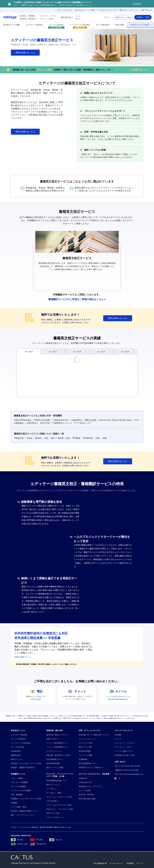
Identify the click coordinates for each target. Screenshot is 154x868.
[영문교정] (56, 840)
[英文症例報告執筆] (53, 763)
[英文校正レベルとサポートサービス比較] (26, 763)
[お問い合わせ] (146, 10)
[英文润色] (36, 840)
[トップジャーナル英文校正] (80, 25)
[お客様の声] (83, 778)
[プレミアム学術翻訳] (18, 786)
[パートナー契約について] (124, 751)
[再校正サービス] (17, 759)
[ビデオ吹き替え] (52, 801)
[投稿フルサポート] (53, 739)
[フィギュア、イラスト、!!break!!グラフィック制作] (49, 17)
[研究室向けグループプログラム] (90, 786)
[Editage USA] (38, 844)
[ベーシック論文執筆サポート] (57, 743)
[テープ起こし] (51, 789)
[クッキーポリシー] (116, 863)
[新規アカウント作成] (123, 17)
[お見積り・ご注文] (143, 17)
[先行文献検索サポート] (55, 759)
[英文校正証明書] (85, 751)
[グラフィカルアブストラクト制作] (59, 805)
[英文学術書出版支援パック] (56, 781)
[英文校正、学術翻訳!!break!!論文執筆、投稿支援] (28, 17)
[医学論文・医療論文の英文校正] (23, 768)
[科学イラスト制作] (53, 813)
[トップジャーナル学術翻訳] (21, 791)
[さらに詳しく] (137, 4)
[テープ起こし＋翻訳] (54, 793)
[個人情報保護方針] (101, 863)
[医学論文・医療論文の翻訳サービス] (24, 811)
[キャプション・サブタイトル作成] (59, 797)
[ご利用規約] (130, 863)
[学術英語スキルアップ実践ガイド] (91, 768)
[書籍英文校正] (16, 755)
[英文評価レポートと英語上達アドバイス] (94, 735)
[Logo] (8, 17)
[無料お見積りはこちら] (25, 53)
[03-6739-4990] (133, 770)
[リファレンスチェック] (87, 739)
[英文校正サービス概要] (11, 25)
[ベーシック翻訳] (17, 778)
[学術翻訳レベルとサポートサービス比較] (26, 799)
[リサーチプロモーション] (56, 817)
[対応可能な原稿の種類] (87, 799)
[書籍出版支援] (67, 17)
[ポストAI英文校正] (103, 25)
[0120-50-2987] (36, 699)
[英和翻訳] (14, 803)
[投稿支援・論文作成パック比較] (58, 755)
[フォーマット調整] (85, 755)
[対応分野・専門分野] (86, 795)
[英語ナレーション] (53, 785)
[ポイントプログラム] (65, 10)
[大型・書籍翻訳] (17, 795)
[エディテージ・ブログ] (123, 747)
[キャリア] (140, 863)
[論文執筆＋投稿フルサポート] (57, 735)
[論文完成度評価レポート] (88, 763)
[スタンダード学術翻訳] (19, 782)
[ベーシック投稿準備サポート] (57, 747)
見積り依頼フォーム (23, 657)
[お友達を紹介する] (85, 782)
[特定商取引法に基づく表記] (125, 755)
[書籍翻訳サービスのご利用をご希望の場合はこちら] (77, 299)
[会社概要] (118, 735)
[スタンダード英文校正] (34, 25)
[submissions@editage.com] (118, 699)
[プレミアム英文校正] (56, 25)
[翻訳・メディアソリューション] (23, 815)
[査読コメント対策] (85, 747)
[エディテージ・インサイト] (125, 743)
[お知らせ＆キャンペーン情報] (84, 10)
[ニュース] (118, 739)
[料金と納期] (120, 25)
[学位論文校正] (16, 751)
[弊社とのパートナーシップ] (129, 10)
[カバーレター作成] (85, 743)
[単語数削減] (83, 759)
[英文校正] (17, 840)
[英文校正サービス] (18, 731)
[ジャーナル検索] (85, 791)
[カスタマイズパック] (54, 751)
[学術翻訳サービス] (18, 774)
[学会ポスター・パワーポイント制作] (60, 809)
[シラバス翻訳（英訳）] (19, 807)
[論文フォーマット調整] (55, 768)
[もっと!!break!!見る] (78, 17)
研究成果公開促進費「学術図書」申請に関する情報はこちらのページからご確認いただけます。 (47, 664)
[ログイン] (107, 17)
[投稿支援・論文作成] (54, 731)
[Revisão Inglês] (19, 844)
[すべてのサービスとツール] (107, 10)
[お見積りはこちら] (140, 70)
